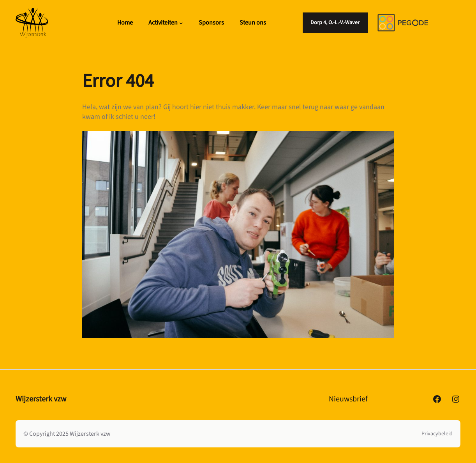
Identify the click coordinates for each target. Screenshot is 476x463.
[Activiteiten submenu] (181, 23)
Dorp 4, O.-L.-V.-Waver (335, 23)
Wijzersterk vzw (41, 399)
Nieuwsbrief (348, 399)
